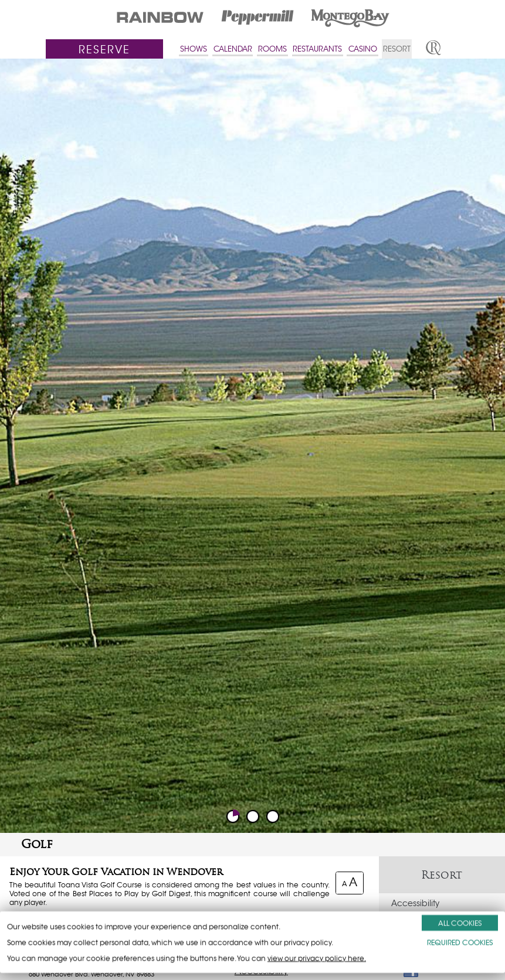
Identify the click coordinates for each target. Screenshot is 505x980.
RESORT (397, 49)
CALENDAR (233, 49)
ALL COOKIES (460, 923)
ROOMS (272, 49)
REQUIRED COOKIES (460, 942)
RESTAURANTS (317, 49)
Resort (442, 875)
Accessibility (415, 903)
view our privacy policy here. (317, 958)
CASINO (363, 49)
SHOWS (194, 49)
